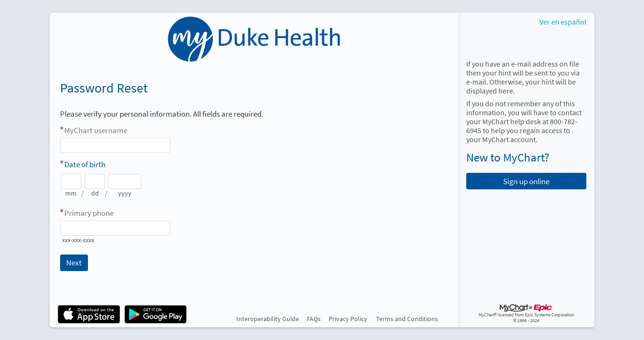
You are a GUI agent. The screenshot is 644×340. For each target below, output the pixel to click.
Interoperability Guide (268, 319)
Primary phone (89, 213)
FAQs (314, 319)
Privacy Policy (348, 319)
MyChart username (96, 130)
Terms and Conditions (407, 319)
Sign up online (526, 181)
